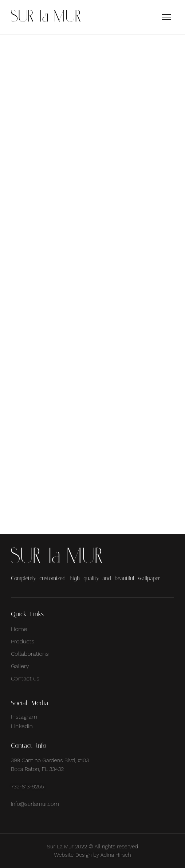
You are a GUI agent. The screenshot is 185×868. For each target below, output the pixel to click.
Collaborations (30, 654)
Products (23, 641)
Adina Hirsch (116, 855)
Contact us (25, 678)
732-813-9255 (27, 787)
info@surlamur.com (35, 804)
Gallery (20, 666)
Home (19, 629)
